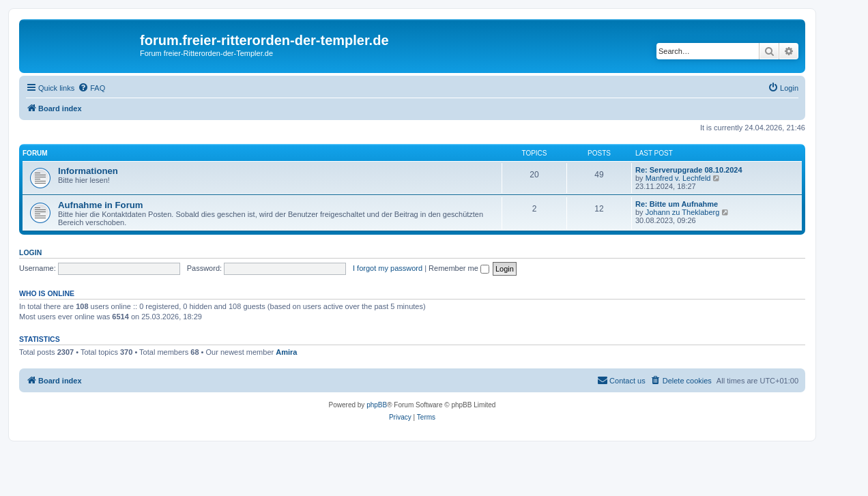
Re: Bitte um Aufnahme (677, 204)
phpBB (377, 405)
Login (30, 252)
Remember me (459, 268)
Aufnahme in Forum (101, 205)
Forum (35, 153)
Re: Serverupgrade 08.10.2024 (689, 170)
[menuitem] (91, 88)
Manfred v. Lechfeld (678, 178)
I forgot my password (388, 268)
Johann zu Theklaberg (683, 212)
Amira (286, 352)
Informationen (88, 171)
